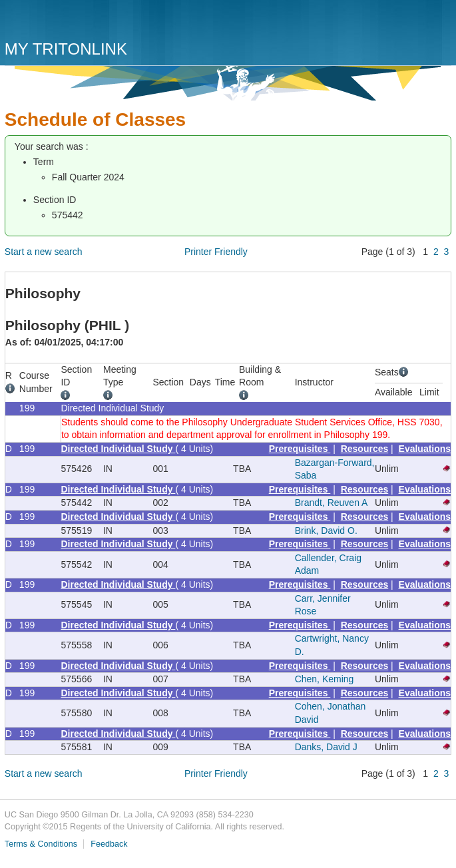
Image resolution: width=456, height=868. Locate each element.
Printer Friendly (216, 252)
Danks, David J (326, 747)
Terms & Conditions (41, 844)
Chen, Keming (325, 679)
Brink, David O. (326, 531)
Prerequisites (300, 449)
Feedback (109, 844)
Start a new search (44, 252)
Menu (438, 25)
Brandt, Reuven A (332, 503)
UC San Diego (81, 22)
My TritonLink (66, 49)
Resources (365, 449)
